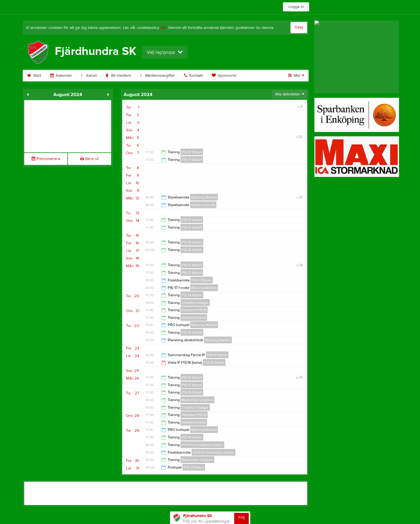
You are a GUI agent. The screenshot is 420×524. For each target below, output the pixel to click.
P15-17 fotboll (192, 152)
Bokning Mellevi (204, 197)
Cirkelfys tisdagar (195, 303)
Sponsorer (224, 76)
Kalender (61, 76)
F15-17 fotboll (192, 160)
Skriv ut (89, 159)
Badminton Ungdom (197, 400)
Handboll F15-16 (194, 310)
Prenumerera (46, 159)
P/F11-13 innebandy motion (202, 445)
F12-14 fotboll (192, 242)
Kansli (89, 76)
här (163, 28)
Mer (296, 76)
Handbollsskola (194, 318)
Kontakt (193, 76)
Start (34, 76)
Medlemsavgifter (157, 76)
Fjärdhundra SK (203, 205)
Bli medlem (118, 76)
